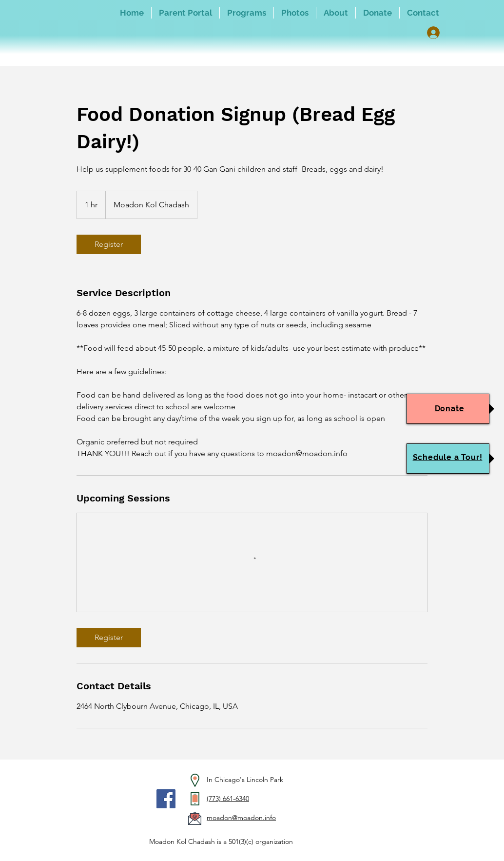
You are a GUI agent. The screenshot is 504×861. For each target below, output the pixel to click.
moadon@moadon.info (241, 818)
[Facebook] (166, 799)
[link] (109, 244)
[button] (247, 13)
